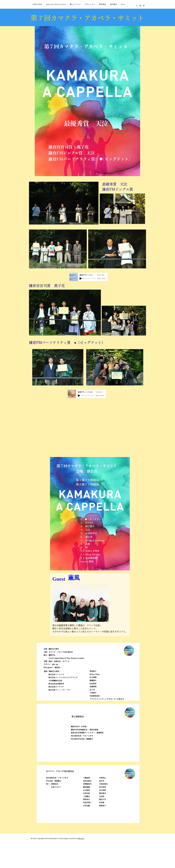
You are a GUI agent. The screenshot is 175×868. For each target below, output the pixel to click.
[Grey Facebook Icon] (137, 6)
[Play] (81, 279)
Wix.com (81, 839)
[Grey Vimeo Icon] (144, 6)
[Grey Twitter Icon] (140, 6)
